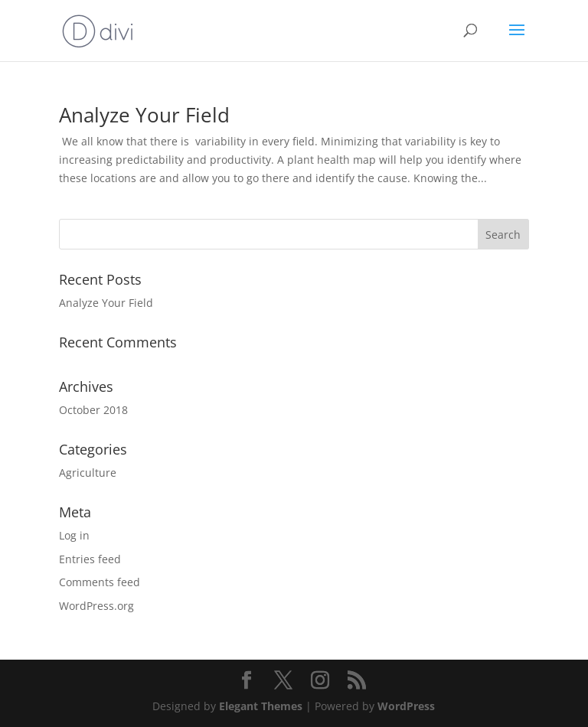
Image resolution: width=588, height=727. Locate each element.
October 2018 (93, 410)
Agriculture (88, 473)
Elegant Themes (261, 706)
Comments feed (100, 582)
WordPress (406, 706)
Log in (74, 535)
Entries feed (90, 559)
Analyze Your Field (144, 115)
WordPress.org (96, 606)
